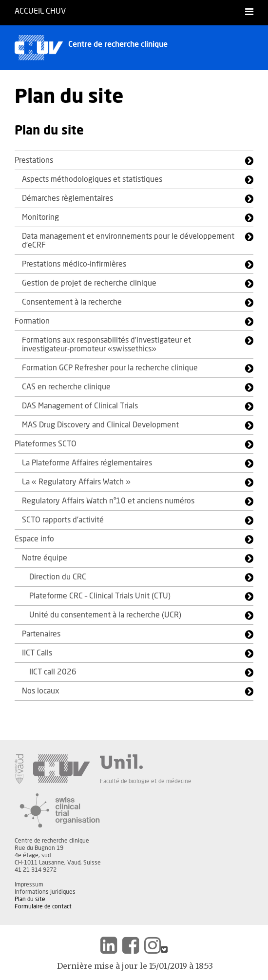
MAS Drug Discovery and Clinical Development (100, 425)
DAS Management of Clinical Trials (80, 406)
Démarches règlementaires (67, 198)
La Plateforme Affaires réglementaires (87, 463)
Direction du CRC (58, 577)
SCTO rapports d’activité (63, 520)
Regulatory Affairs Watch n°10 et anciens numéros (108, 501)
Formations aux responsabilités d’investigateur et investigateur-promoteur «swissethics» (106, 345)
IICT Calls (37, 653)
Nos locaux (41, 691)
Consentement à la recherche (72, 302)
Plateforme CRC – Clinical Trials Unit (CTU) (100, 596)
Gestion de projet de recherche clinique (89, 283)
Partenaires (41, 634)
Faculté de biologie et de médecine (146, 781)
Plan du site (30, 899)
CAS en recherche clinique (66, 387)
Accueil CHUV (40, 11)
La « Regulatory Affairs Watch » (76, 482)
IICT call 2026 (53, 672)
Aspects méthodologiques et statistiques (92, 179)
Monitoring (40, 217)
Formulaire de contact (43, 906)
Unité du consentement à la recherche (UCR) (105, 615)
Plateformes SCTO (46, 444)
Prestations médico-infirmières (74, 264)
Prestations (34, 160)
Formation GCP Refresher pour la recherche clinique (110, 368)
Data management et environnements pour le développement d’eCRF (128, 241)
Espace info (34, 539)
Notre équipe (45, 558)
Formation (32, 321)
